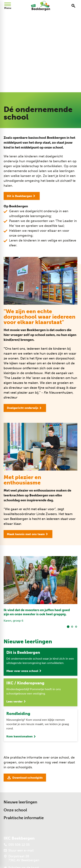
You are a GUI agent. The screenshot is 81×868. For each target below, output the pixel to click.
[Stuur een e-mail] (19, 850)
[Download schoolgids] (25, 778)
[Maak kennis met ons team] (28, 534)
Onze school (15, 810)
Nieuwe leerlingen (20, 802)
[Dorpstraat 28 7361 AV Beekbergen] (21, 858)
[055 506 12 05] (17, 845)
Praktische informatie (24, 818)
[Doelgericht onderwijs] (25, 408)
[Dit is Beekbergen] (22, 196)
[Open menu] (8, 6)
